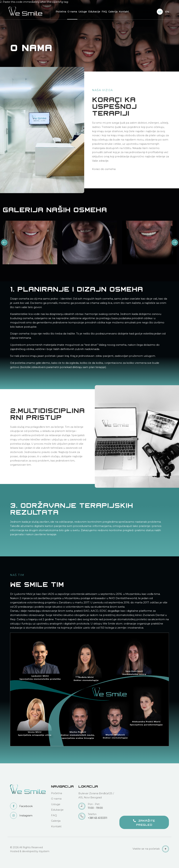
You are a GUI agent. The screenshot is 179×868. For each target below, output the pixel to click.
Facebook (21, 806)
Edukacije (94, 12)
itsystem (44, 851)
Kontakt (124, 12)
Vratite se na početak (151, 849)
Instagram (21, 815)
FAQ (104, 12)
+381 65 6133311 (96, 816)
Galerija (113, 12)
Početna (61, 12)
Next (175, 243)
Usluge (83, 12)
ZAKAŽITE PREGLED (144, 822)
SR (160, 12)
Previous (4, 243)
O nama (72, 12)
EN (167, 12)
